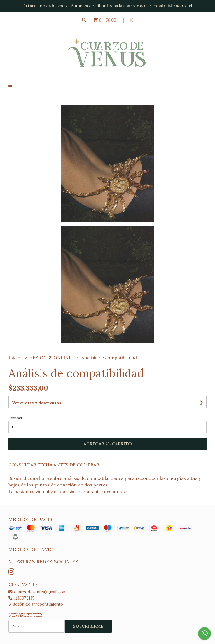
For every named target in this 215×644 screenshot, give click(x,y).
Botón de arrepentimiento (36, 604)
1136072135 (22, 598)
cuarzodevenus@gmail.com (37, 592)
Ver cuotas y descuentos (37, 403)
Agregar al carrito (108, 444)
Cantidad (15, 418)
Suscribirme (88, 626)
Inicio (15, 358)
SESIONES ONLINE (52, 358)
